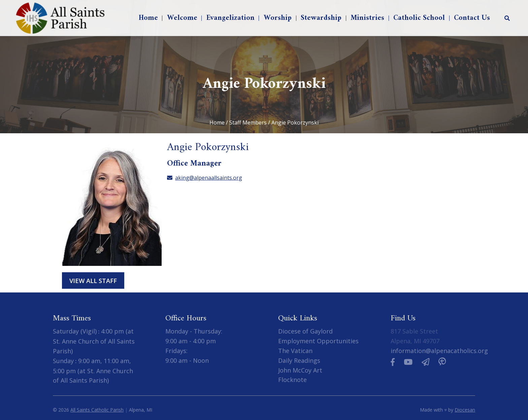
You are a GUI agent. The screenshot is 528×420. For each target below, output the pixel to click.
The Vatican (295, 351)
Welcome (182, 18)
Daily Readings (299, 360)
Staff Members (248, 123)
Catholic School (419, 18)
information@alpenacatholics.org (439, 351)
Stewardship (321, 18)
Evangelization (230, 18)
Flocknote (292, 380)
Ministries (367, 18)
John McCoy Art (300, 370)
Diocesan (465, 410)
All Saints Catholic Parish (97, 410)
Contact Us (472, 18)
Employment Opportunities (318, 341)
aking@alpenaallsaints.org (205, 178)
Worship (278, 18)
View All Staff (93, 281)
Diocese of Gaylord (305, 331)
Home (148, 18)
